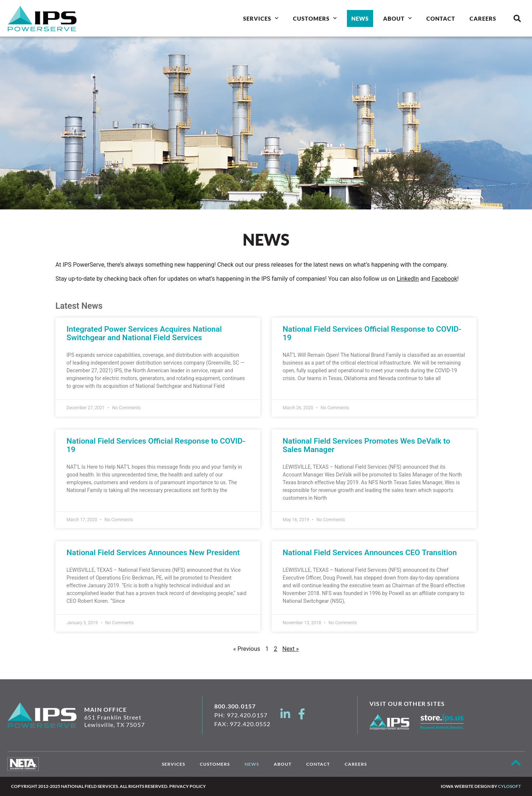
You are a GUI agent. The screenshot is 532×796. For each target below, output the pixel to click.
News (360, 18)
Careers (483, 18)
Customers (315, 18)
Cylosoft (509, 786)
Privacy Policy (187, 786)
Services (261, 18)
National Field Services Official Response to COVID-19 (372, 333)
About (398, 18)
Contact (441, 18)
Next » (291, 649)
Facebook (444, 279)
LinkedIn (408, 279)
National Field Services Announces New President (153, 553)
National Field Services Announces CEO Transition (370, 553)
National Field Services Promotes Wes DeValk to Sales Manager (366, 445)
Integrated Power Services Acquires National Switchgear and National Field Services (144, 333)
